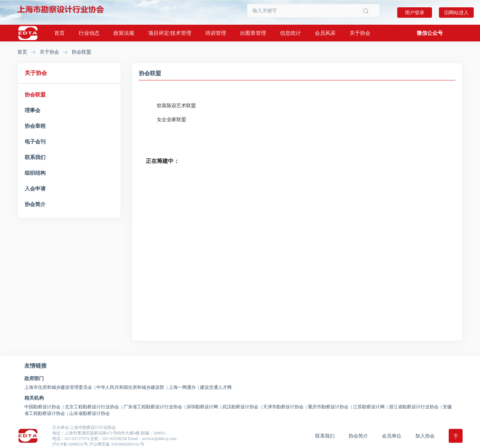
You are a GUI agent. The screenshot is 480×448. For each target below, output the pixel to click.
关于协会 (49, 52)
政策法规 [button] (124, 33)
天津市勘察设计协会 (285, 407)
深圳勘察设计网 (204, 407)
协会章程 (35, 126)
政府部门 (34, 379)
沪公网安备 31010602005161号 (117, 444)
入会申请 (35, 189)
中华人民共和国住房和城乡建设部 (132, 387)
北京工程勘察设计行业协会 (93, 407)
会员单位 (392, 436)
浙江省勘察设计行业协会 (415, 407)
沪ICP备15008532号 (70, 444)
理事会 (33, 110)
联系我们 (35, 157)
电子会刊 (35, 142)
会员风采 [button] (325, 33)
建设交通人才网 (216, 387)
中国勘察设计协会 (44, 407)
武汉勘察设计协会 (242, 407)
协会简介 (35, 204)
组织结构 (35, 173)
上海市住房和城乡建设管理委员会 (60, 387)
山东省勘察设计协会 (90, 413)
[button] (430, 33)
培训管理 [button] (216, 33)
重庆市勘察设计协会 (330, 407)
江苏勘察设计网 (370, 407)
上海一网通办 (184, 387)
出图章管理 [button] (253, 33)
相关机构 (34, 398)
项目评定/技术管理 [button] (170, 33)
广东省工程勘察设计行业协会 (154, 407)
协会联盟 (81, 52)
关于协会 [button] (360, 33)
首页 (59, 33)
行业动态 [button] (89, 33)
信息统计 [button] (290, 33)
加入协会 (425, 436)
